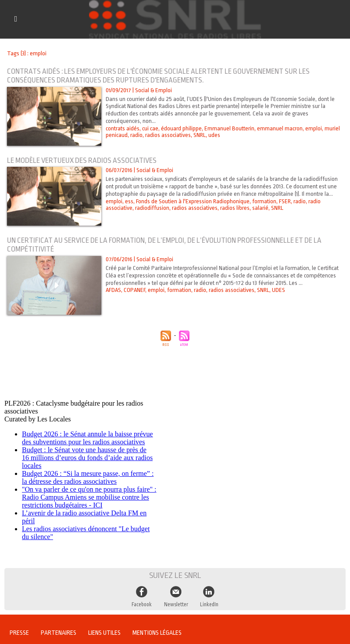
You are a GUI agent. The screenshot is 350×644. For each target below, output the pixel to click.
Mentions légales (157, 633)
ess (129, 201)
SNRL (200, 135)
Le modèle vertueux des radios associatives (82, 160)
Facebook (142, 604)
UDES (279, 290)
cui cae (150, 128)
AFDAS (113, 290)
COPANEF (134, 290)
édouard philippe (181, 128)
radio (136, 135)
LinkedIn (209, 604)
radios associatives (168, 135)
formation (264, 201)
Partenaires (59, 633)
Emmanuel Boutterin (229, 128)
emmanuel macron (280, 128)
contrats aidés (123, 128)
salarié (260, 208)
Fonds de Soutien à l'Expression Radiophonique (193, 201)
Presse (19, 633)
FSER (285, 201)
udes (214, 135)
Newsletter (176, 604)
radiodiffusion (152, 208)
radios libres (235, 208)
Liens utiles (104, 633)
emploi (314, 128)
